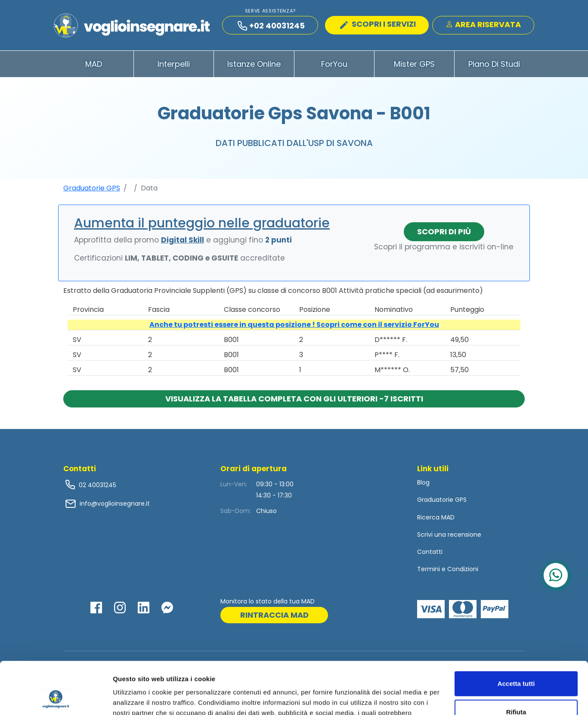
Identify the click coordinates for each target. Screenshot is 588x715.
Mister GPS (414, 64)
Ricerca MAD (436, 517)
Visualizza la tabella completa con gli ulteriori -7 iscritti (294, 399)
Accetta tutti (516, 635)
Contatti (430, 552)
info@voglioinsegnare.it (115, 504)
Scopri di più (444, 232)
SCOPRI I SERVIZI (378, 24)
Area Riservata (483, 24)
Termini (429, 569)
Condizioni (463, 569)
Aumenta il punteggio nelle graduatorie (202, 223)
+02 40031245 (271, 26)
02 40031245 (97, 485)
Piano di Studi (494, 64)
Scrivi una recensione (449, 535)
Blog (423, 482)
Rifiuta (516, 663)
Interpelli (174, 64)
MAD (94, 64)
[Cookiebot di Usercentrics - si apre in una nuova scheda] (56, 698)
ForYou (334, 64)
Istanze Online (254, 64)
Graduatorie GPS (92, 188)
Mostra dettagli (136, 698)
